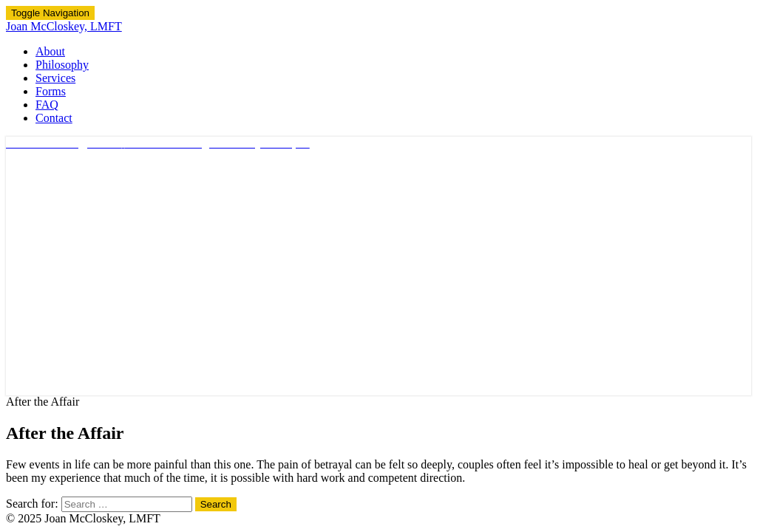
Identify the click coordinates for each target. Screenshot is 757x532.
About (50, 51)
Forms (51, 91)
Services (55, 78)
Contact (54, 118)
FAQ (47, 105)
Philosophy (62, 65)
